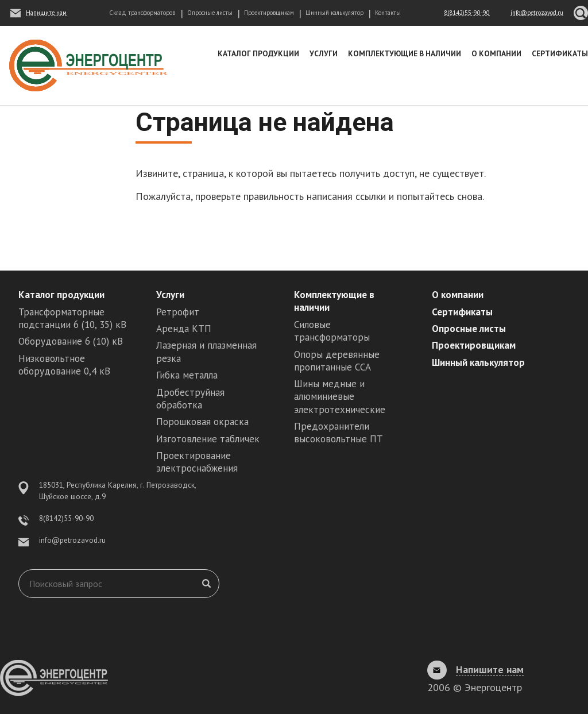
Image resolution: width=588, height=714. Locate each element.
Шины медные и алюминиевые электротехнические (340, 396)
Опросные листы (210, 13)
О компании (496, 53)
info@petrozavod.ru (72, 540)
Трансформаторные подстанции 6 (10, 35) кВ (72, 318)
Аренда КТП (184, 329)
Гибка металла (187, 375)
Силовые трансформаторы (332, 331)
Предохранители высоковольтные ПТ (339, 433)
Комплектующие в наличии (405, 53)
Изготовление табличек (208, 439)
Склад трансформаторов (142, 13)
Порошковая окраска (202, 422)
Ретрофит (178, 312)
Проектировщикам (269, 13)
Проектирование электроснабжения (197, 462)
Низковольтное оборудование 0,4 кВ (64, 365)
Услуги (324, 53)
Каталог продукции (258, 53)
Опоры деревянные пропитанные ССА (337, 361)
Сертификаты (560, 53)
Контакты (388, 13)
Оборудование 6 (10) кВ (71, 341)
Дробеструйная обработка (190, 399)
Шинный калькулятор (334, 13)
